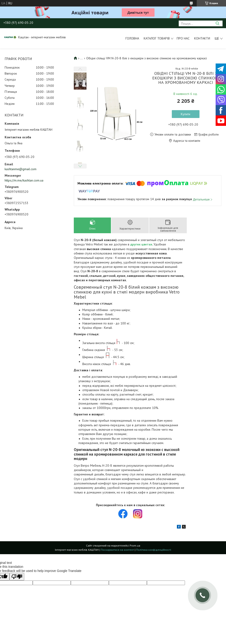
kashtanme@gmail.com (21, 169)
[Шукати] (217, 23)
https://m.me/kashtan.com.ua (24, 180)
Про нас (183, 38)
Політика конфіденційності (154, 550)
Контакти (202, 38)
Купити (186, 114)
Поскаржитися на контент (117, 550)
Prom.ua (135, 546)
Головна (132, 38)
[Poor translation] (17, 577)
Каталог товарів (157, 38)
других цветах (141, 244)
